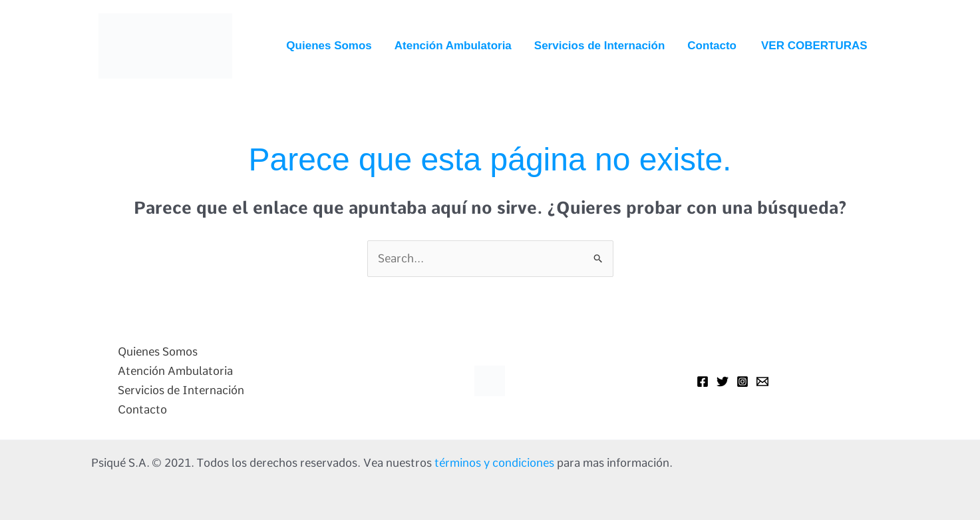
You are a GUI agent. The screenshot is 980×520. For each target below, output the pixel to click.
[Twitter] (723, 382)
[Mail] (762, 382)
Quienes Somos (329, 46)
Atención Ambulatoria (453, 46)
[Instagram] (742, 382)
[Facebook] (703, 382)
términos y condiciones (494, 463)
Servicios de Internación (600, 46)
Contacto (712, 46)
